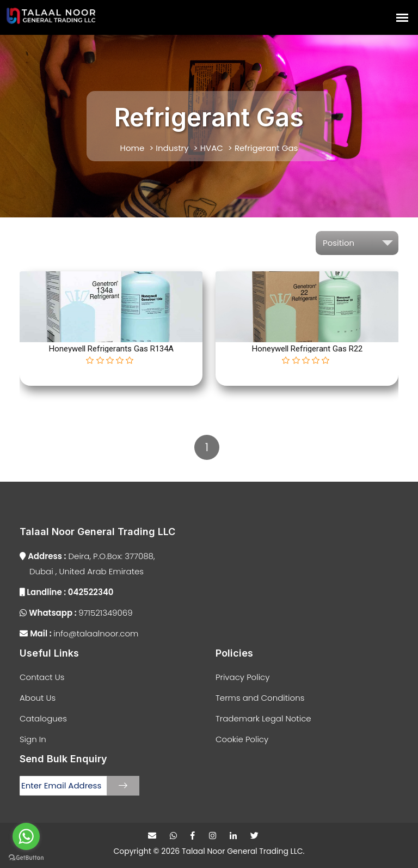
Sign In (33, 739)
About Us (38, 698)
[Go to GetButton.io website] (26, 857)
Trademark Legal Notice (263, 718)
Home (133, 148)
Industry (172, 148)
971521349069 (76, 613)
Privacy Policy (242, 677)
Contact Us (42, 677)
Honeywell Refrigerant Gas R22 (307, 349)
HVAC (212, 148)
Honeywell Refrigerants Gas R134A (111, 349)
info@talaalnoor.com (79, 633)
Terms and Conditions (260, 698)
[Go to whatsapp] (26, 836)
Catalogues (43, 718)
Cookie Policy (242, 739)
